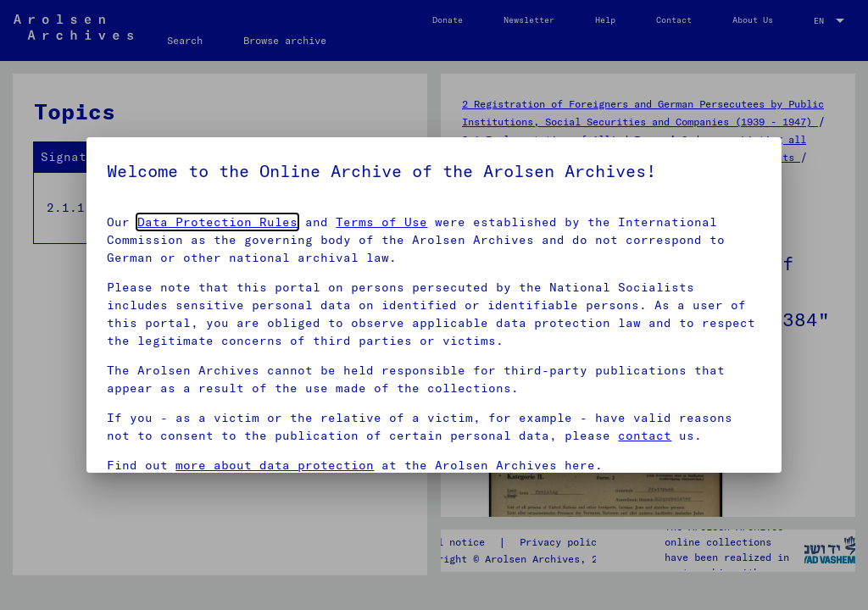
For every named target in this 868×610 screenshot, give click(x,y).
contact (645, 435)
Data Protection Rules (217, 222)
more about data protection (275, 465)
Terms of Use (381, 222)
